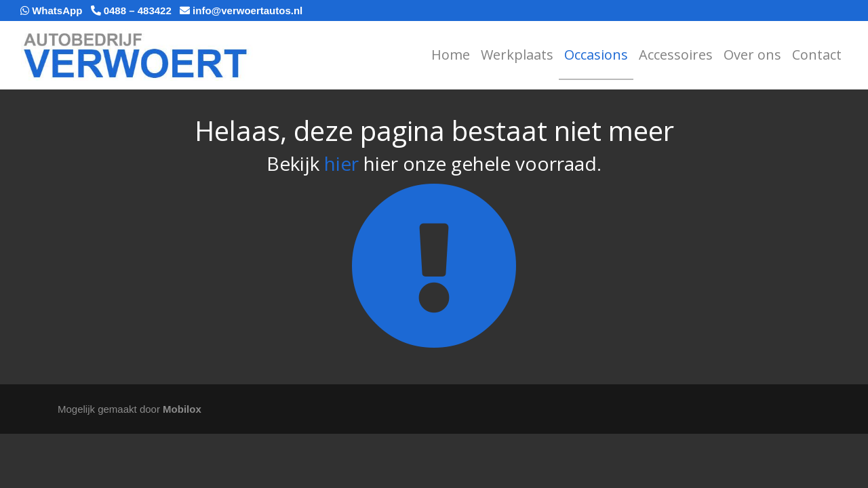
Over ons (752, 55)
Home (451, 55)
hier (341, 163)
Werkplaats (517, 55)
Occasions (596, 55)
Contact (817, 55)
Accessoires (676, 55)
